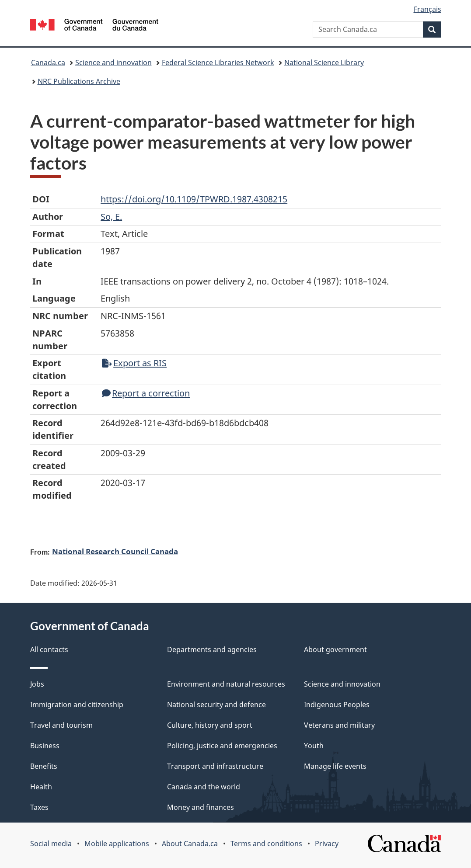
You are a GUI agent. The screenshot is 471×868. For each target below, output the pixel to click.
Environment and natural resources (226, 684)
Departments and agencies (212, 649)
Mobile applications (117, 844)
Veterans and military (339, 725)
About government (335, 649)
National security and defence (216, 705)
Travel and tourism (61, 725)
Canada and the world (204, 787)
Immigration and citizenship (77, 705)
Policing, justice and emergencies (222, 746)
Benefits (44, 766)
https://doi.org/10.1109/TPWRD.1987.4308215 (194, 199)
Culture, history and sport (210, 725)
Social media (51, 844)
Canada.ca (48, 62)
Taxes (39, 807)
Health (41, 787)
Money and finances (201, 807)
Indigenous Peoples (337, 705)
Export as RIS (134, 363)
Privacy (327, 844)
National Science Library (324, 62)
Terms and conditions (266, 844)
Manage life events (335, 766)
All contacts (49, 649)
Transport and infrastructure (215, 766)
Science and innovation (113, 62)
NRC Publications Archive (79, 81)
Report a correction (146, 393)
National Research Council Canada (115, 551)
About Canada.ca (190, 844)
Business (45, 746)
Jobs (37, 684)
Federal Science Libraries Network (218, 62)
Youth (314, 746)
